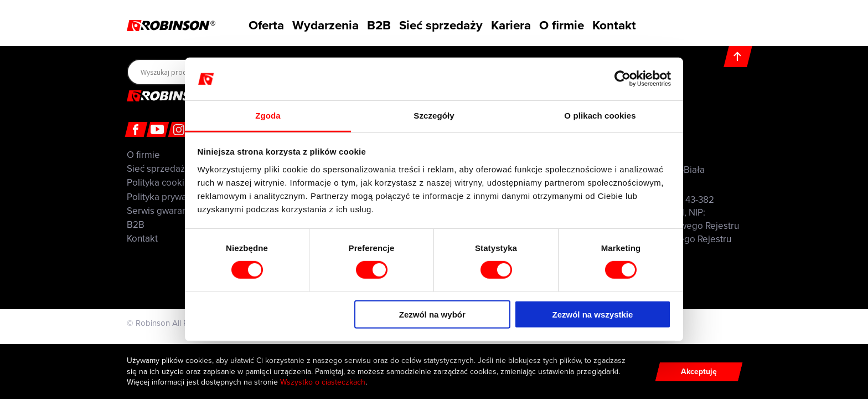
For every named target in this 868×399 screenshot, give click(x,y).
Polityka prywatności (169, 197)
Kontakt (623, 24)
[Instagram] (180, 129)
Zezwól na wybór (432, 314)
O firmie (567, 24)
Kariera (511, 24)
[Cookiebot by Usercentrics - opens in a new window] (622, 79)
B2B (378, 24)
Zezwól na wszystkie (592, 314)
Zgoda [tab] (268, 116)
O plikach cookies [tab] (600, 116)
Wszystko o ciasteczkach (323, 382)
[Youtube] (158, 129)
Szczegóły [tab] (434, 116)
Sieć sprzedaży (442, 24)
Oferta (259, 24)
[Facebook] (136, 129)
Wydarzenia (321, 24)
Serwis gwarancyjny (167, 211)
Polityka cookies (161, 183)
